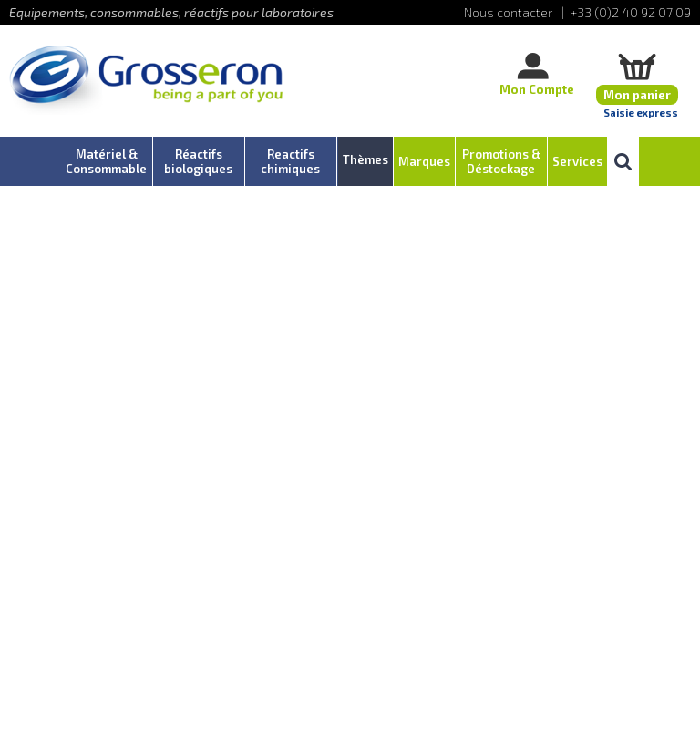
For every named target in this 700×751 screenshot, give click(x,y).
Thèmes (365, 159)
